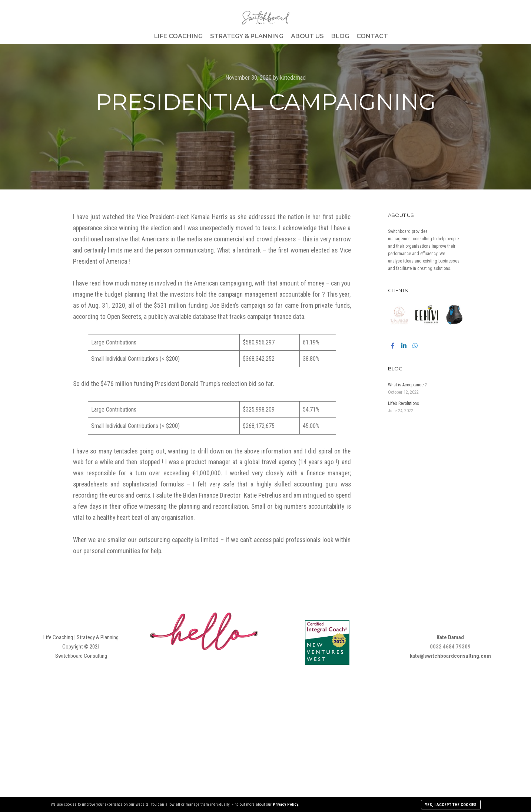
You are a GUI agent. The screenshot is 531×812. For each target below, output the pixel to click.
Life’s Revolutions (404, 403)
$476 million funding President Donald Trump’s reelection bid (178, 384)
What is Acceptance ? (407, 385)
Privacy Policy (286, 804)
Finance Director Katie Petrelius (240, 495)
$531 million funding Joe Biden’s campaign (210, 306)
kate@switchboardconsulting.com (450, 656)
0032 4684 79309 (450, 647)
